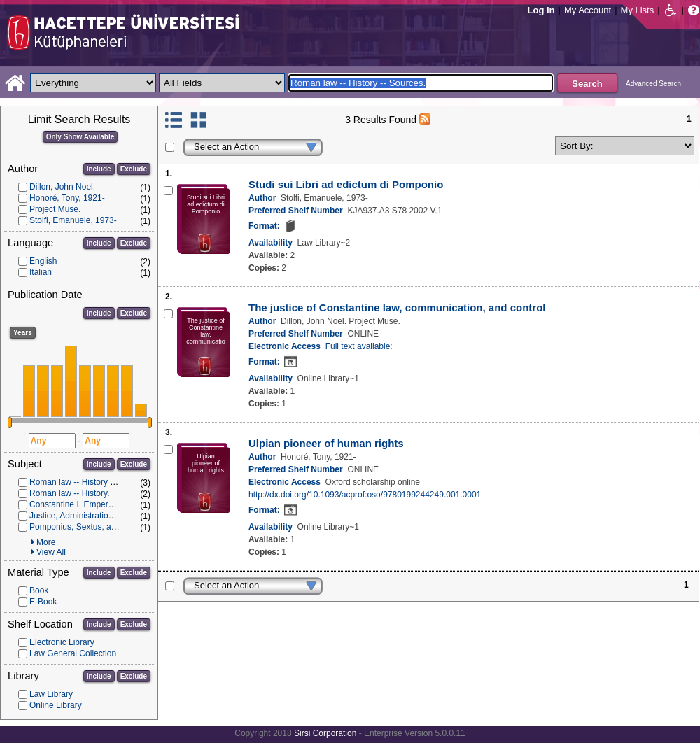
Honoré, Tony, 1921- (67, 198)
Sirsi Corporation (325, 733)
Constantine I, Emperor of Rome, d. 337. (105, 504)
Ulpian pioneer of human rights (326, 443)
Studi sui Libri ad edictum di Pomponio (346, 184)
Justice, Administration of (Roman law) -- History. (120, 516)
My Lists (638, 10)
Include (99, 169)
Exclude (134, 169)
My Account (588, 10)
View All (51, 552)
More (46, 542)
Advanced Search (653, 84)
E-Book (43, 602)
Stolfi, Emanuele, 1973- (73, 220)
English (43, 261)
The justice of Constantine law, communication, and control (397, 307)
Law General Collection (73, 653)
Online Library (56, 705)
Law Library (51, 694)
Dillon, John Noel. (62, 187)
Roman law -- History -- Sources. (90, 482)
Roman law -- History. (69, 493)
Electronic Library (62, 642)
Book (39, 590)
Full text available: (359, 346)
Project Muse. (55, 209)
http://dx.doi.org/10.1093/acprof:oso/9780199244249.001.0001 (365, 495)
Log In (541, 10)
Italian (41, 272)
